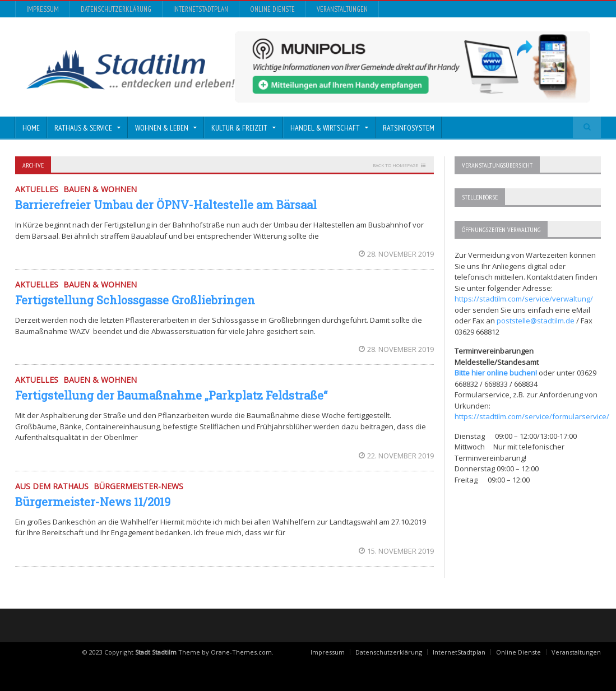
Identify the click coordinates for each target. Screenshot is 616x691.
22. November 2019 (396, 456)
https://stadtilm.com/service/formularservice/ (532, 416)
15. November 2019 (396, 551)
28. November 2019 (396, 254)
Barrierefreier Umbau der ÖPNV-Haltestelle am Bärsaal (166, 205)
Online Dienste (272, 9)
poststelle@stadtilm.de (536, 321)
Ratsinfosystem (409, 128)
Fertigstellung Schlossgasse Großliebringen (135, 300)
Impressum (43, 9)
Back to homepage (395, 165)
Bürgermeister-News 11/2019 (93, 502)
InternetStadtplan (201, 9)
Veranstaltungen (342, 9)
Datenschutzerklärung (116, 9)
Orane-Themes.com (241, 652)
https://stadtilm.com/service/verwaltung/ (524, 299)
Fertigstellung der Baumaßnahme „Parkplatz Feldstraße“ (171, 395)
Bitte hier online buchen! (496, 373)
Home (31, 128)
